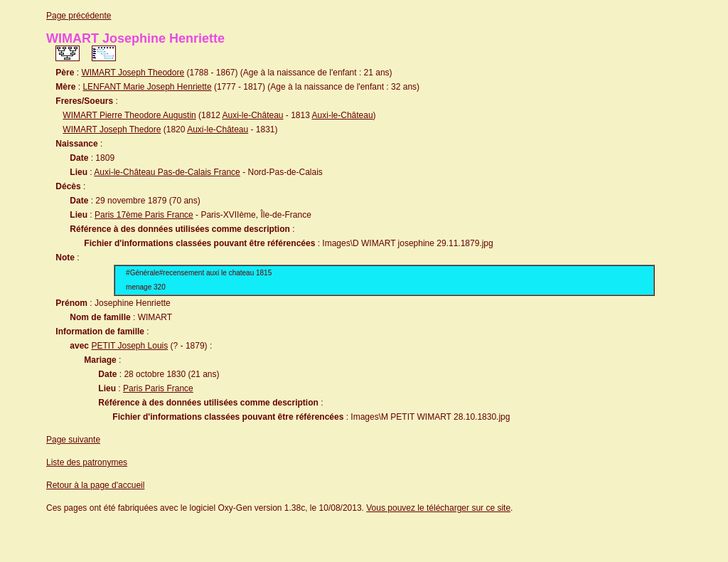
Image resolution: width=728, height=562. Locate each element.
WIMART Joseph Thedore (112, 129)
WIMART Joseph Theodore (133, 73)
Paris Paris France (158, 388)
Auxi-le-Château (252, 115)
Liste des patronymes (87, 462)
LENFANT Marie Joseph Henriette (147, 87)
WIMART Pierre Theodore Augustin (129, 115)
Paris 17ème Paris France (144, 215)
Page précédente (79, 16)
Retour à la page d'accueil (95, 485)
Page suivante (73, 440)
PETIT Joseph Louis (129, 346)
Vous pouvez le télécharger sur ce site (438, 508)
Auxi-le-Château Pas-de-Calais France (167, 172)
